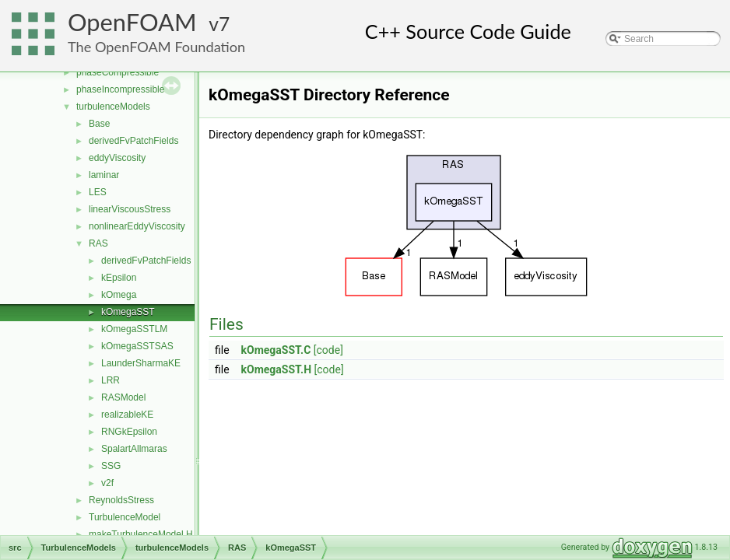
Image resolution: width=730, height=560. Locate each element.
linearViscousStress (130, 209)
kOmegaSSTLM (134, 329)
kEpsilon (119, 278)
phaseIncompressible (120, 89)
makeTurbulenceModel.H (141, 534)
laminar (104, 175)
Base (99, 124)
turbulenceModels (113, 107)
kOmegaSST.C (276, 350)
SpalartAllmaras (134, 449)
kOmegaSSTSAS (137, 346)
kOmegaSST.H (277, 369)
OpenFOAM (132, 22)
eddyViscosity (117, 158)
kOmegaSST (128, 312)
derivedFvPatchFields (133, 141)
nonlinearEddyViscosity (137, 226)
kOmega (119, 295)
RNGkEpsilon (129, 432)
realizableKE (127, 415)
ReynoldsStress (121, 500)
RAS (98, 243)
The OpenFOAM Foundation (156, 47)
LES (98, 192)
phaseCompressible (118, 72)
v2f (107, 483)
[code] (328, 350)
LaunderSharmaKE (141, 363)
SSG (111, 466)
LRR (111, 380)
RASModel (123, 397)
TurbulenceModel (125, 517)
